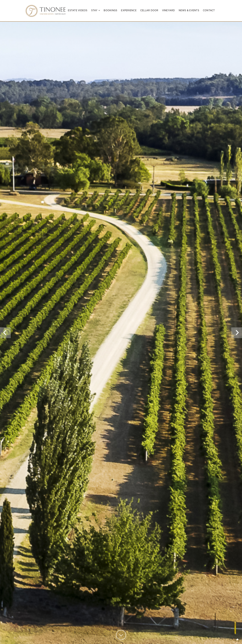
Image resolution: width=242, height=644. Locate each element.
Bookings (110, 10)
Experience (129, 10)
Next (237, 338)
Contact (209, 10)
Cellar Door (149, 10)
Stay (96, 10)
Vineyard (169, 10)
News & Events (189, 10)
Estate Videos (78, 10)
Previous (5, 338)
